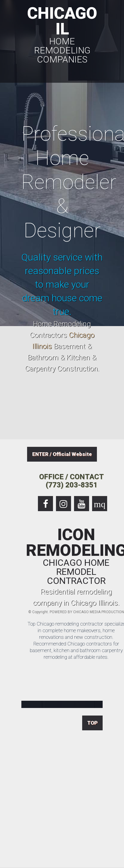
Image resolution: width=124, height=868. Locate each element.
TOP (92, 723)
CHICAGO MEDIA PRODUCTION (99, 612)
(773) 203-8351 (72, 485)
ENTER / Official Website (62, 454)
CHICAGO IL (62, 34)
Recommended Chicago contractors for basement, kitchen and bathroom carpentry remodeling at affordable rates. (76, 650)
